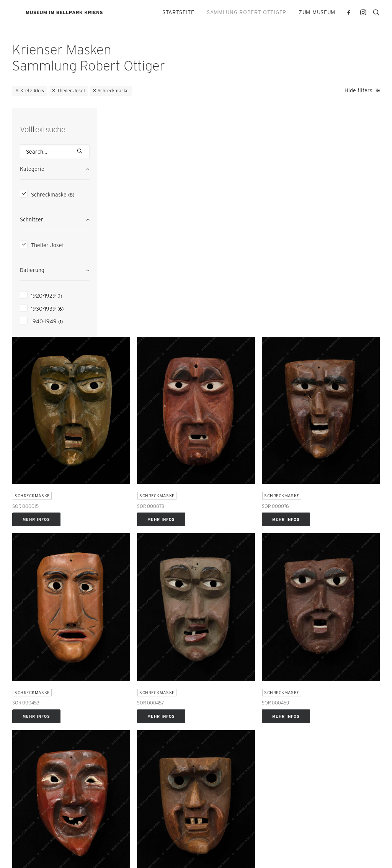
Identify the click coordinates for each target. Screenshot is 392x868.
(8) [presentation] (71, 195)
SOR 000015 (117, 239)
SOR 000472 (212, 555)
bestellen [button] (177, 804)
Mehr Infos (128, 252)
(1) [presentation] (60, 296)
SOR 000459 (306, 397)
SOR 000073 (212, 239)
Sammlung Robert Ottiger (247, 14)
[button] (350, 14)
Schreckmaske (113, 91)
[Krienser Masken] (82, 14)
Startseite (178, 14)
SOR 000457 (212, 397)
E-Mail (20, 682)
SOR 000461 (117, 555)
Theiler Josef (71, 91)
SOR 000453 (118, 397)
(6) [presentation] (60, 309)
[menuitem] (178, 14)
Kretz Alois (32, 91)
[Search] (55, 152)
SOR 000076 (306, 239)
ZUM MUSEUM (317, 14)
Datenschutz (26, 853)
